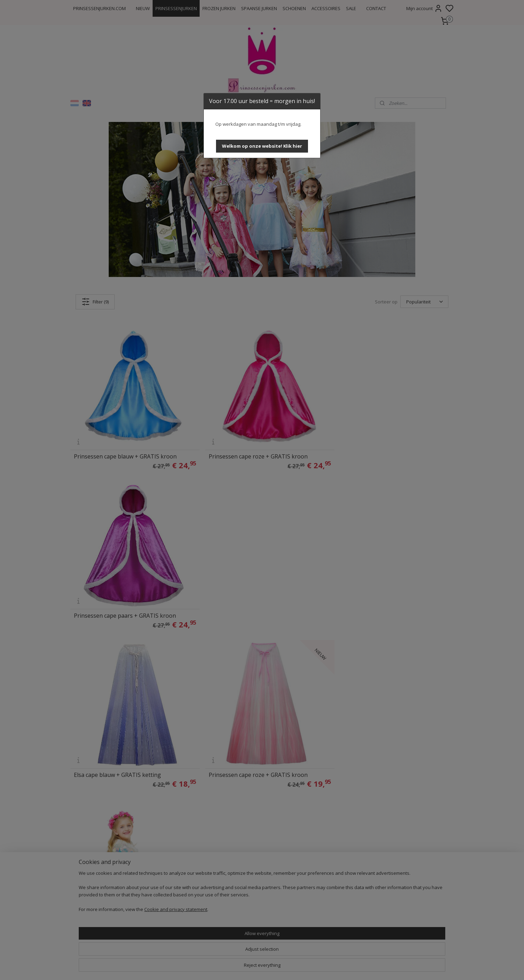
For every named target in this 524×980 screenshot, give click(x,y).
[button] (262, 146)
